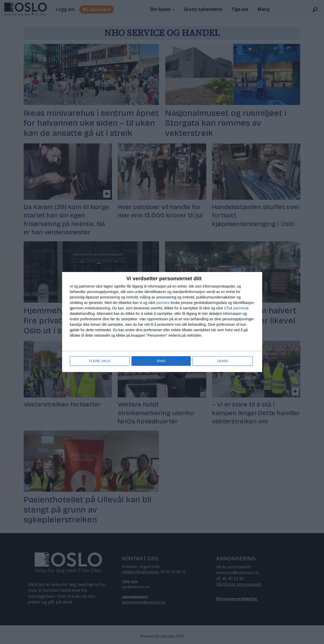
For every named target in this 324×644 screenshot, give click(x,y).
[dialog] (162, 322)
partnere (163, 303)
